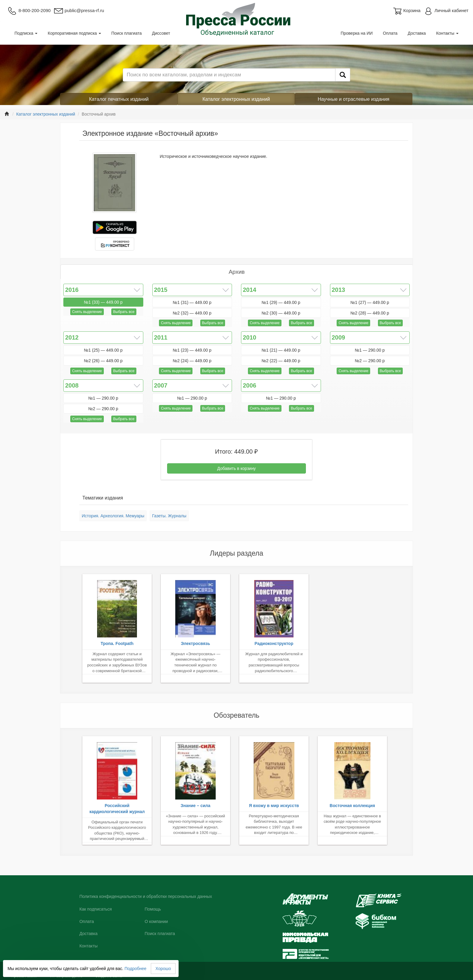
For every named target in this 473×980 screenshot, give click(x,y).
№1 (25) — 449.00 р (103, 350)
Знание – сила (196, 806)
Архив (237, 272)
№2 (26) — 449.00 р (103, 361)
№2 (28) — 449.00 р (370, 313)
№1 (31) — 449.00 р (192, 302)
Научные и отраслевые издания (354, 99)
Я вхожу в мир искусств (274, 806)
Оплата (390, 33)
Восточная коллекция (352, 806)
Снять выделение (87, 312)
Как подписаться (95, 909)
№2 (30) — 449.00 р (281, 313)
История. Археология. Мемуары (113, 516)
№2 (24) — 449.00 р (192, 361)
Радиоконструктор (274, 643)
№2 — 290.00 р (370, 361)
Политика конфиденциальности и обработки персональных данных (146, 896)
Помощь (153, 909)
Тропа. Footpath (117, 643)
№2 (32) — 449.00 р (192, 313)
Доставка (417, 33)
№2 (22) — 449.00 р (281, 361)
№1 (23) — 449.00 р (192, 350)
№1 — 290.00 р (370, 350)
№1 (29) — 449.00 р (281, 302)
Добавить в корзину (237, 468)
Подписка (26, 33)
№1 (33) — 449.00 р (103, 302)
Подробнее (136, 969)
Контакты (447, 33)
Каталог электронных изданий (236, 99)
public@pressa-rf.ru (79, 10)
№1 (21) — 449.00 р (281, 350)
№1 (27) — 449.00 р (370, 302)
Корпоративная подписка (74, 33)
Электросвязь (196, 643)
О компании (156, 921)
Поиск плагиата (127, 33)
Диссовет (161, 33)
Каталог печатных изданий (119, 99)
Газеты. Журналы (169, 516)
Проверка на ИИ (357, 33)
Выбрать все (124, 312)
